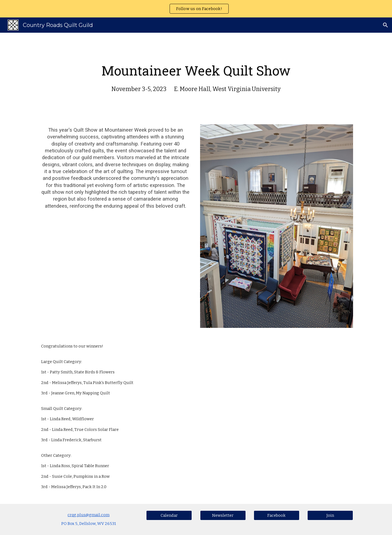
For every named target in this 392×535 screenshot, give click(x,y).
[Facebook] (277, 515)
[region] (196, 9)
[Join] (330, 515)
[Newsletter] (223, 515)
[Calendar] (169, 515)
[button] (385, 25)
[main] (196, 75)
